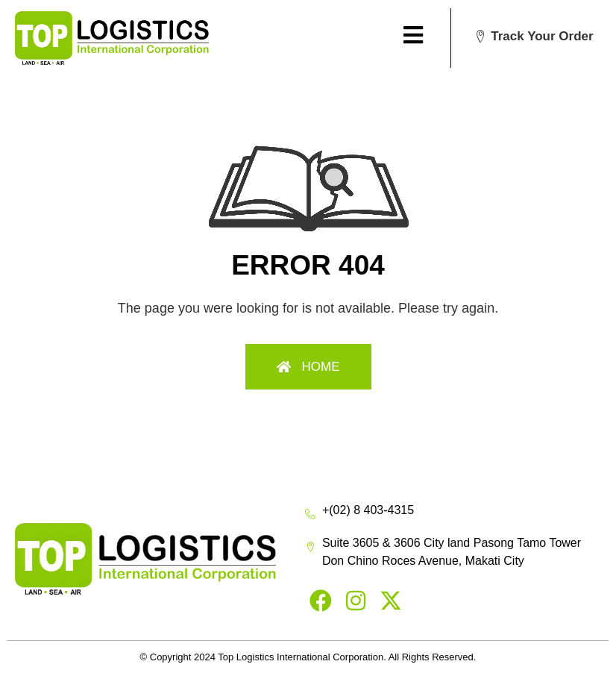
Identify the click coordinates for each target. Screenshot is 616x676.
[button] (534, 36)
